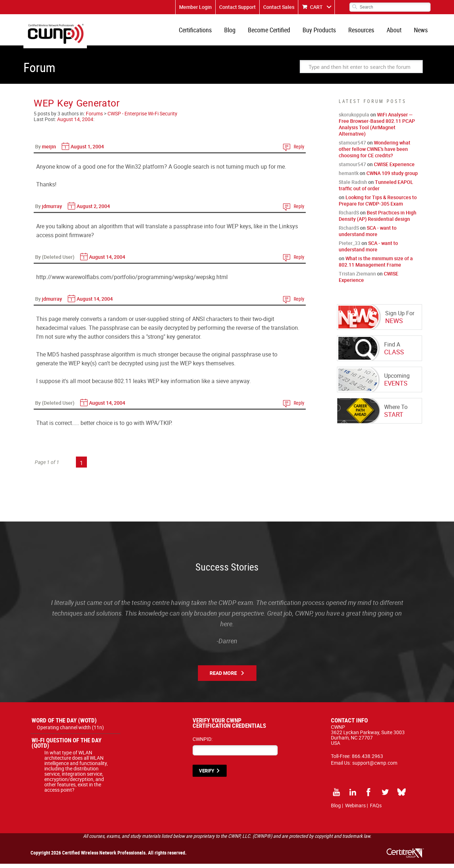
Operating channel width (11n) (70, 731)
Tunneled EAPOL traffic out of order (376, 189)
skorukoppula (354, 119)
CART (316, 7)
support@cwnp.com (375, 767)
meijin (49, 151)
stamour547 (352, 147)
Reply (299, 151)
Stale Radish (353, 186)
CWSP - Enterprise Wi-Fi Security (142, 118)
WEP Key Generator (77, 107)
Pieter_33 (350, 247)
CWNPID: (203, 743)
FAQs (376, 810)
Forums (94, 118)
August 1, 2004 (87, 151)
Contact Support (237, 7)
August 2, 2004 (93, 210)
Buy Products (324, 32)
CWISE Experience (394, 168)
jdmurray (52, 210)
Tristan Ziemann (357, 278)
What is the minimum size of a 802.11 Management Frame (376, 266)
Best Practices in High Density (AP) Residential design (378, 220)
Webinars (355, 810)
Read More (223, 677)
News (422, 32)
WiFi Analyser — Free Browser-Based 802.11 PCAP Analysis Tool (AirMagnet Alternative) (377, 128)
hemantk (349, 177)
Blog (238, 32)
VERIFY (207, 775)
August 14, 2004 (75, 123)
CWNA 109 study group (392, 177)
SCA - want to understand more (368, 235)
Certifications (204, 32)
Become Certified (275, 32)
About (396, 32)
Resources (365, 32)
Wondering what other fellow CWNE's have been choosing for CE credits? (375, 153)
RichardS (349, 217)
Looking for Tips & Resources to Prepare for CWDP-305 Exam (378, 205)
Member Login (195, 7)
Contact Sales (279, 7)
